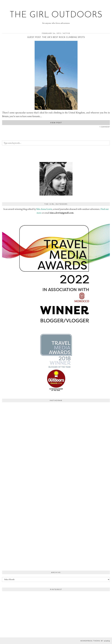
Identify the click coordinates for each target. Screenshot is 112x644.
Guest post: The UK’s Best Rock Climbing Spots (56, 37)
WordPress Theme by (95, 641)
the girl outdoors (56, 15)
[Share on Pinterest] (6, 127)
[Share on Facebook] (3, 127)
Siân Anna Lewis (44, 209)
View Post (56, 123)
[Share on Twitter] (4, 127)
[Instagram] (29, 431)
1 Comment (105, 127)
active (67, 33)
